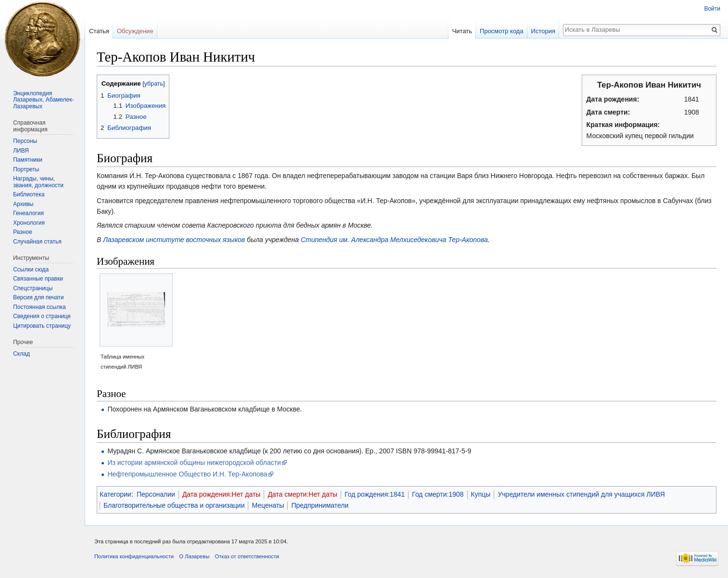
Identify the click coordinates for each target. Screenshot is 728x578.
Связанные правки (38, 279)
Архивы (23, 204)
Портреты (26, 169)
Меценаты (268, 505)
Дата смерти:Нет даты (302, 494)
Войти (712, 9)
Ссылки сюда (31, 270)
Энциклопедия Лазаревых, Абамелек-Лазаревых (43, 100)
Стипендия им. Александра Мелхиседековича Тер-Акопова (394, 240)
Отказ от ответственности (247, 556)
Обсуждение (135, 31)
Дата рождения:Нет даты (222, 494)
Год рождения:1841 (375, 494)
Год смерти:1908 (438, 494)
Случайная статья (37, 242)
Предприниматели (320, 505)
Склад (21, 354)
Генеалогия (28, 213)
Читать (462, 31)
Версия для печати (38, 297)
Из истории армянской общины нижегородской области (194, 462)
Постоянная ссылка (39, 307)
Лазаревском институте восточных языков (174, 240)
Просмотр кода (502, 31)
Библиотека (29, 194)
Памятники (28, 160)
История (543, 31)
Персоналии (156, 494)
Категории (115, 494)
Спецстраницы (33, 288)
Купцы (481, 494)
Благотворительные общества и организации (174, 505)
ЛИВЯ (21, 151)
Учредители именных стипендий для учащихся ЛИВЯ (581, 494)
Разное (23, 232)
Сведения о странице (42, 316)
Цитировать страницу (42, 326)
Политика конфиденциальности (134, 556)
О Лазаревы (194, 556)
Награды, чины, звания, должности (38, 182)
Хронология (29, 223)
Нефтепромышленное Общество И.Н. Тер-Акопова (187, 474)
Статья (99, 31)
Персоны (25, 141)
